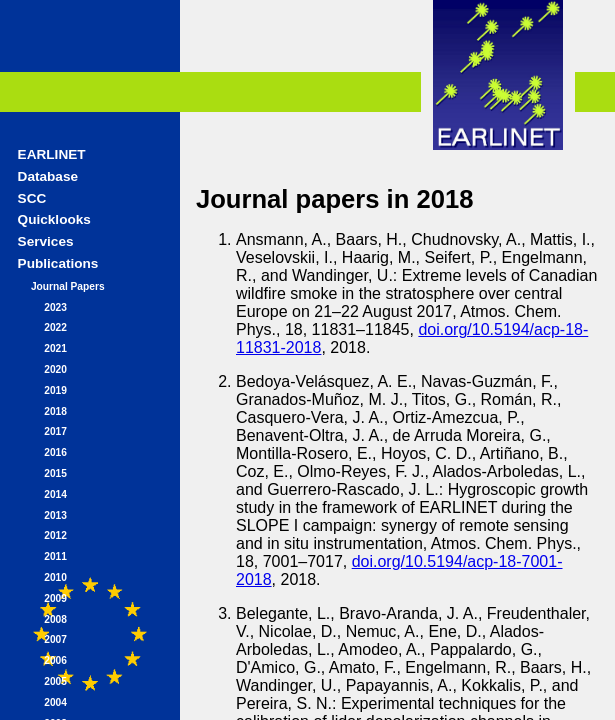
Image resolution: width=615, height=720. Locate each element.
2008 (55, 619)
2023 (55, 307)
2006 (55, 660)
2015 (55, 473)
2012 (55, 535)
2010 (55, 577)
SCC (32, 198)
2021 (55, 348)
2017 (55, 431)
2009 (55, 598)
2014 (55, 494)
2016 (55, 452)
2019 (55, 390)
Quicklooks (54, 219)
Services (46, 241)
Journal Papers (68, 286)
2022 (55, 327)
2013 (55, 515)
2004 (55, 702)
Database (48, 176)
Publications (58, 263)
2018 (55, 411)
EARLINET (52, 154)
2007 (55, 639)
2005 (55, 681)
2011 (55, 556)
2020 (55, 369)
